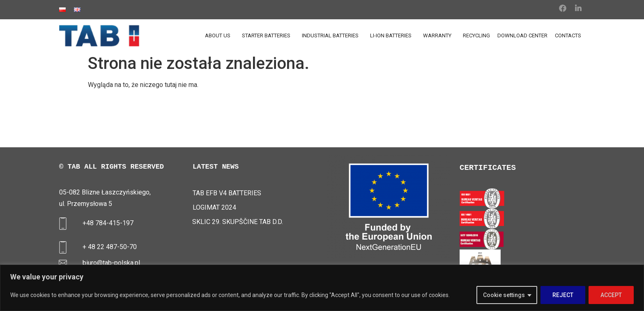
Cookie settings (504, 295)
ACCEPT (611, 295)
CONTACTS (568, 35)
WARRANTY (439, 36)
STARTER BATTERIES (268, 36)
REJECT (563, 295)
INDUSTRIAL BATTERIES (332, 36)
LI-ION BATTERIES (393, 36)
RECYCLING (476, 35)
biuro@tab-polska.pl (111, 263)
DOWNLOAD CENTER (522, 35)
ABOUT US (220, 36)
